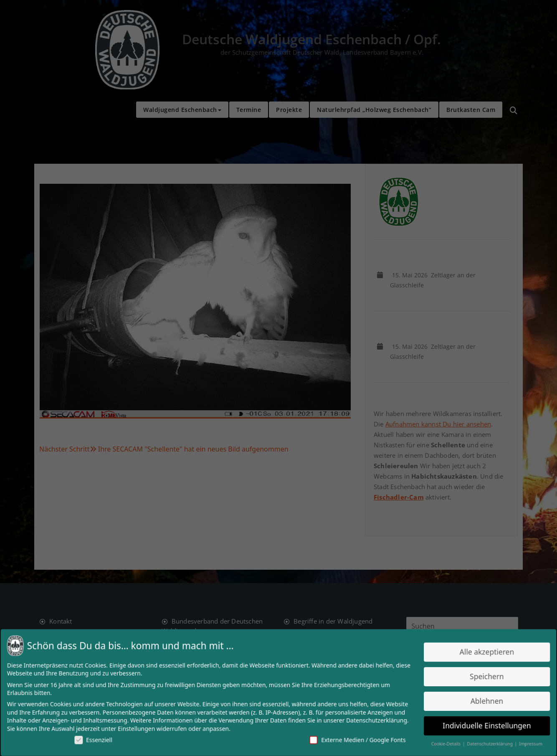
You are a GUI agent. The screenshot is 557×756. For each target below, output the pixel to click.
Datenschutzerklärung (373, 719)
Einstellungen (141, 727)
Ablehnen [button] (480, 701)
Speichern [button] (480, 677)
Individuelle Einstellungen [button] (480, 724)
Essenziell (100, 738)
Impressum (522, 742)
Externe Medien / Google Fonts (355, 738)
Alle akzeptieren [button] (480, 653)
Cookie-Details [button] (441, 742)
